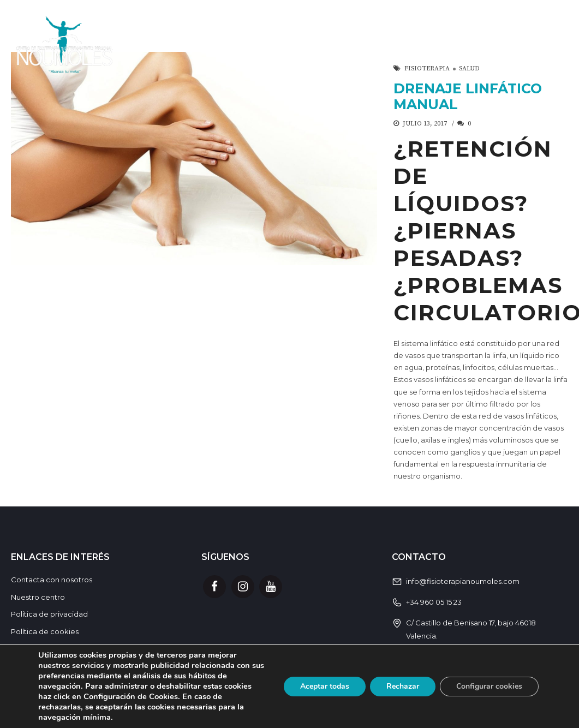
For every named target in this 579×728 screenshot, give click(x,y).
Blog (554, 44)
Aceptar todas (325, 686)
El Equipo (495, 44)
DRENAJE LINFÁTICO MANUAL (468, 96)
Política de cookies (45, 631)
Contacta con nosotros (52, 580)
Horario (428, 44)
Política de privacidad (49, 614)
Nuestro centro (38, 597)
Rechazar (403, 686)
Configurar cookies (489, 686)
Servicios (274, 44)
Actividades (353, 44)
